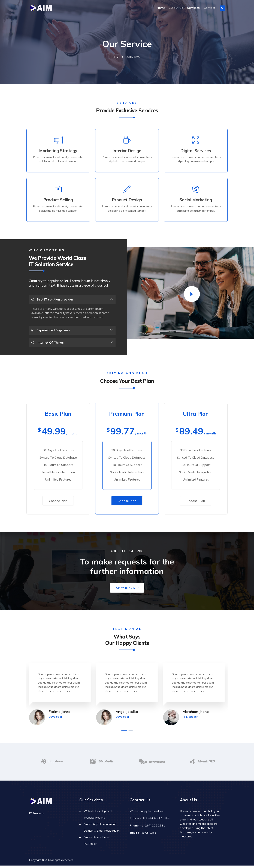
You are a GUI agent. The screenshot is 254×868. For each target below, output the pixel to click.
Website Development (98, 813)
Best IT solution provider (53, 301)
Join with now (127, 590)
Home (161, 8)
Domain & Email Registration (102, 833)
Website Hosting (94, 820)
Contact (209, 8)
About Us (176, 8)
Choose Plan (58, 503)
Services (193, 8)
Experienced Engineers (51, 331)
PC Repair (90, 846)
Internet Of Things (48, 344)
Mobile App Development (100, 826)
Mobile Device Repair (97, 840)
